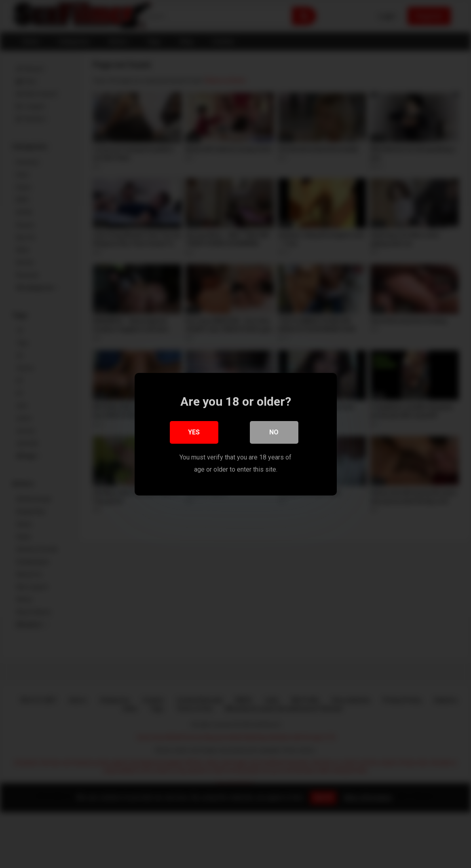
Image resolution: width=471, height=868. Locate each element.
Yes (194, 432)
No (274, 432)
